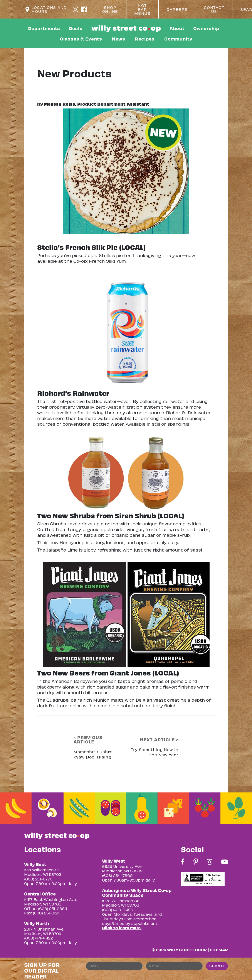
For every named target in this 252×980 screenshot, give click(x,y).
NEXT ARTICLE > (159, 740)
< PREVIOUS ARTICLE (88, 740)
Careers (177, 9)
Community (178, 39)
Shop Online (110, 9)
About (177, 28)
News (118, 39)
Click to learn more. (122, 928)
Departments (44, 28)
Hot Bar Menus (142, 9)
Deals (76, 28)
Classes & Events (81, 39)
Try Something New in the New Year (155, 752)
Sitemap (219, 950)
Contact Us (214, 9)
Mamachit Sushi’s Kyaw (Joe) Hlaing (93, 754)
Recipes (145, 39)
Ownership (206, 28)
